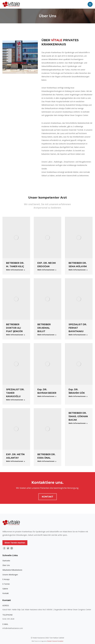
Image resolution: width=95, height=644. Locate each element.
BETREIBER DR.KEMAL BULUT (44, 328)
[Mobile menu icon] (90, 4)
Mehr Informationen (16, 270)
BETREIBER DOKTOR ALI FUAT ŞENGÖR (14, 328)
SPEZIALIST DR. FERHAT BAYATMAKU (78, 328)
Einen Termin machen (15, 543)
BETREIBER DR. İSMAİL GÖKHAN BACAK (78, 416)
